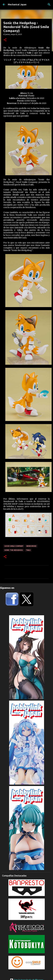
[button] (5, 40)
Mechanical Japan (17, 4)
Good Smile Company (14, 546)
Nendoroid (31, 546)
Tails (28, 550)
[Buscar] (49, 4)
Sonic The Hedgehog (14, 550)
